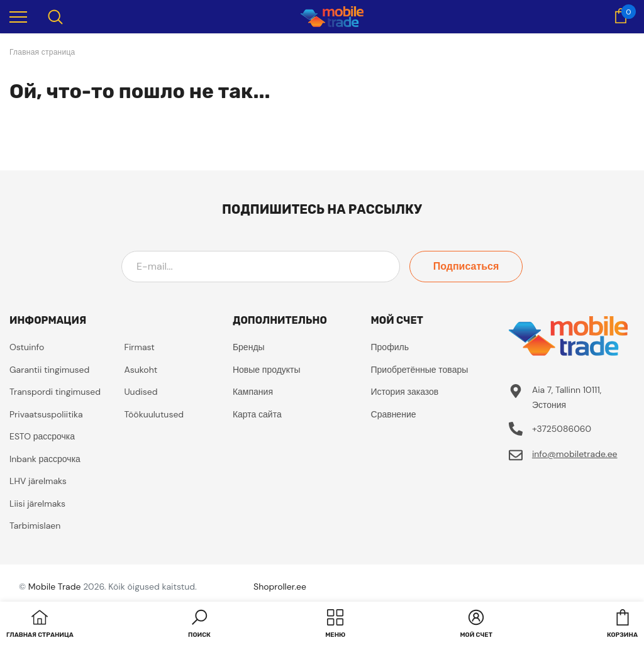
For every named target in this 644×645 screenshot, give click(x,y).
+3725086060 (562, 429)
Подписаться (466, 266)
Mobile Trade (55, 587)
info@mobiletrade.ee (575, 454)
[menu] (18, 16)
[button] (199, 625)
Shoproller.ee (280, 587)
